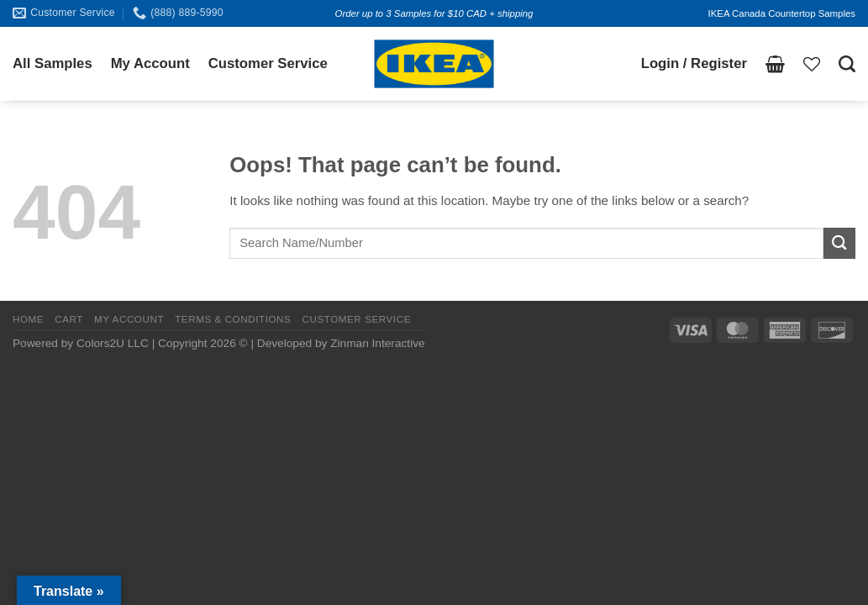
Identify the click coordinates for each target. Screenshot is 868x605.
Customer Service (268, 63)
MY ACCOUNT (129, 319)
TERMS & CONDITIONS (233, 319)
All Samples (53, 63)
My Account (150, 63)
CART (69, 319)
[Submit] (839, 243)
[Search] (847, 64)
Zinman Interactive (377, 343)
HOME (28, 319)
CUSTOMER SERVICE (356, 319)
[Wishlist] (812, 64)
